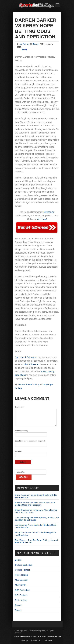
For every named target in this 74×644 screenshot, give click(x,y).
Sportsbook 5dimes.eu (26, 357)
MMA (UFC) (21, 585)
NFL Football (21, 595)
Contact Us (36, 641)
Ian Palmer (24, 44)
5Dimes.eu (49, 212)
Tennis (18, 610)
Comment (20, 407)
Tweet (24, 50)
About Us (24, 641)
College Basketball (24, 565)
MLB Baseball (22, 580)
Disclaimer (48, 641)
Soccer (18, 605)
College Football (23, 570)
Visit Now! (42, 219)
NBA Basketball (22, 590)
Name (22, 431)
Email (30, 441)
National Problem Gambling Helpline (47, 636)
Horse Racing (21, 575)
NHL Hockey (21, 600)
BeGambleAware (25, 636)
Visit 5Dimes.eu (31, 364)
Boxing (35, 44)
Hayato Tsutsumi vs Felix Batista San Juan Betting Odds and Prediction (35, 504)
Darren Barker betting (29, 385)
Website (18, 451)
